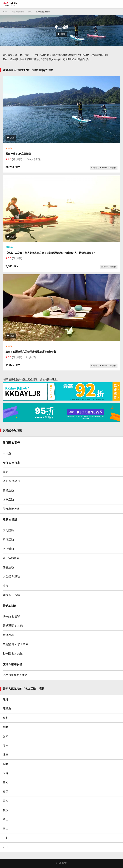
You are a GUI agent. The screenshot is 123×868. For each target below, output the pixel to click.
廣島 (30, 12)
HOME (5, 12)
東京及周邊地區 (18, 12)
